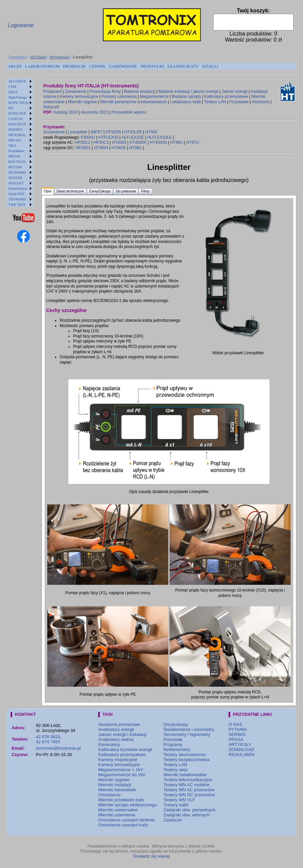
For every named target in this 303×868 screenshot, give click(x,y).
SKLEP (15, 66)
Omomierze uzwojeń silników (126, 820)
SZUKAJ (210, 66)
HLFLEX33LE (159, 137)
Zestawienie (76, 91)
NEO (12, 145)
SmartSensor (18, 188)
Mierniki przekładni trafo (121, 800)
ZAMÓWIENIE (123, 66)
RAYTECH (17, 162)
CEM (12, 86)
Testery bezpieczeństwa (186, 760)
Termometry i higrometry (187, 734)
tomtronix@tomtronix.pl (58, 748)
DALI (13, 92)
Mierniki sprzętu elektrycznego (128, 805)
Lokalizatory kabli (185, 102)
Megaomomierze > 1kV (121, 770)
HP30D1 (83, 148)
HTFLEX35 (108, 137)
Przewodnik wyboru (129, 112)
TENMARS (17, 199)
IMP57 (97, 132)
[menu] (20, 143)
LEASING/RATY (183, 66)
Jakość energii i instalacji (122, 734)
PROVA (14, 156)
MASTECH (17, 124)
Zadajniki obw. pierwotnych (189, 810)
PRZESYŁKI (152, 66)
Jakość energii (235, 91)
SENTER (15, 178)
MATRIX (15, 129)
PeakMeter (16, 151)
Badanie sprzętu (187, 97)
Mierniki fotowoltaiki (117, 790)
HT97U (193, 142)
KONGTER (17, 113)
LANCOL (16, 119)
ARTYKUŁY (240, 745)
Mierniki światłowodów (185, 775)
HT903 (151, 132)
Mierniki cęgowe (82, 102)
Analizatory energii (116, 729)
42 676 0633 (48, 737)
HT (11, 108)
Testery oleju (175, 770)
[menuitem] (15, 66)
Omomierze (109, 795)
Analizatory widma (116, 739)
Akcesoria (260, 102)
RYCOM (15, 167)
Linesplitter (78, 132)
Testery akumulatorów (184, 755)
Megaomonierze (154, 97)
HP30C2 (83, 142)
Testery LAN (215, 102)
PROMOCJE (74, 66)
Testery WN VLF (179, 800)
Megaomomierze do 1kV (122, 775)
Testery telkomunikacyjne (188, 780)
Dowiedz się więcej (151, 856)
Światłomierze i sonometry (189, 729)
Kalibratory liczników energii (125, 750)
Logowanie (21, 25)
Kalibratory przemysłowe (226, 97)
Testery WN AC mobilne (186, 785)
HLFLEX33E (133, 137)
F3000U (88, 137)
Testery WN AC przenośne (189, 790)
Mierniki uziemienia (117, 815)
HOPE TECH (18, 103)
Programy (173, 745)
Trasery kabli (176, 805)
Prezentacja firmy (105, 91)
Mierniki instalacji (115, 785)
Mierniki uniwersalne (118, 810)
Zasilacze (172, 820)
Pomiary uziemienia (119, 97)
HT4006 (119, 148)
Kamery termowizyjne (79, 97)
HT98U (135, 148)
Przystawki (60, 57)
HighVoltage (18, 97)
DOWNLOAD (241, 750)
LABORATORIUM (42, 66)
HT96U (177, 142)
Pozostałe (173, 739)
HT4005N (158, 142)
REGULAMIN (241, 755)
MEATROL (17, 135)
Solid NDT (17, 194)
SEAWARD (17, 172)
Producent (52, 91)
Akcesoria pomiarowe (119, 724)
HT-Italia (38, 57)
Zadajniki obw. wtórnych (186, 815)
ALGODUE (17, 81)
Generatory (109, 745)
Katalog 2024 (66, 112)
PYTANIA (238, 729)
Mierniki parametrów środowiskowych (134, 102)
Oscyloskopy (176, 724)
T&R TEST (17, 204)
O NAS (235, 724)
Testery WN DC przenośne (189, 795)
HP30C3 (101, 142)
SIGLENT (16, 183)
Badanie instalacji (140, 91)
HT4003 (119, 142)
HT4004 (101, 148)
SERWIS (237, 734)
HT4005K (138, 142)
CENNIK (97, 66)
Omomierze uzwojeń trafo (123, 825)
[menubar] (113, 66)
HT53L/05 (133, 132)
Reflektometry (177, 750)
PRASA (236, 739)
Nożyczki (51, 107)
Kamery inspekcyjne (118, 760)
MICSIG (15, 140)
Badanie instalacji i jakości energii (189, 91)
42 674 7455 (48, 742)
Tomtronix (18, 57)
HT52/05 (113, 132)
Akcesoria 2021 (94, 112)
